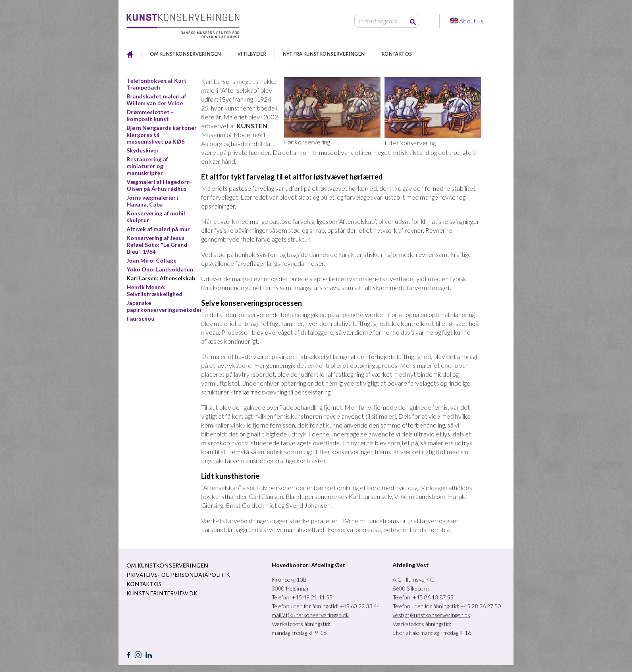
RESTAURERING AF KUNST (130, 54)
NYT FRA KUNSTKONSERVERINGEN (324, 54)
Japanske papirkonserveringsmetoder (164, 306)
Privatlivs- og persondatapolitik (178, 575)
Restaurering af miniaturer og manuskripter (147, 166)
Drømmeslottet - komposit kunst (150, 115)
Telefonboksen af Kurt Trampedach (157, 84)
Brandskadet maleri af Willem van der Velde (156, 100)
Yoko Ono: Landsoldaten (160, 269)
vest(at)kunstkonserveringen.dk (431, 615)
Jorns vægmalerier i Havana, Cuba (153, 201)
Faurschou (140, 318)
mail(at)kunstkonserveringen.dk (310, 615)
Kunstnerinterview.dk (162, 593)
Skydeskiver (143, 150)
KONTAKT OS (397, 54)
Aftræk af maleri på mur (158, 229)
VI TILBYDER (252, 54)
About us (472, 21)
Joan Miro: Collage (152, 260)
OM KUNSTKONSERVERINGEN (185, 54)
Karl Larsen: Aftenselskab (161, 278)
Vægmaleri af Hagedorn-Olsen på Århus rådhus (159, 185)
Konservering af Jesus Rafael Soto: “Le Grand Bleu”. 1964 (157, 245)
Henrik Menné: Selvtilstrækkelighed (155, 290)
